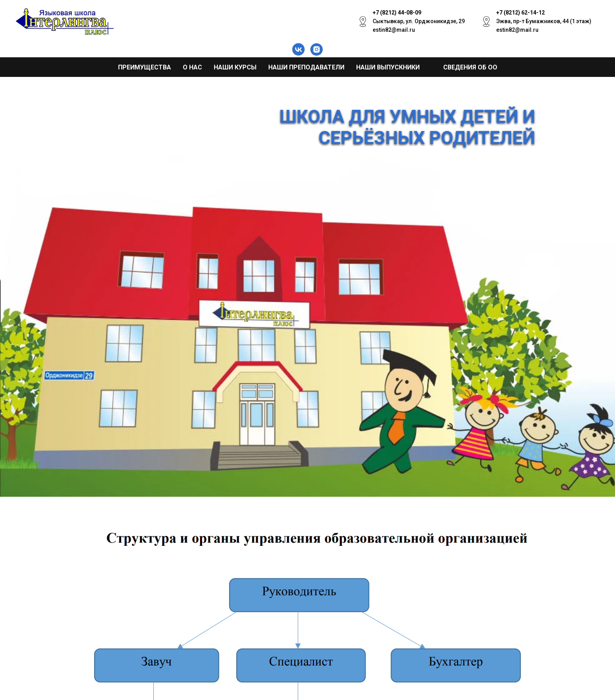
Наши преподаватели (306, 67)
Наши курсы (235, 67)
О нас (192, 67)
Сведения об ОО (470, 67)
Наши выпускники (388, 67)
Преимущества (145, 67)
